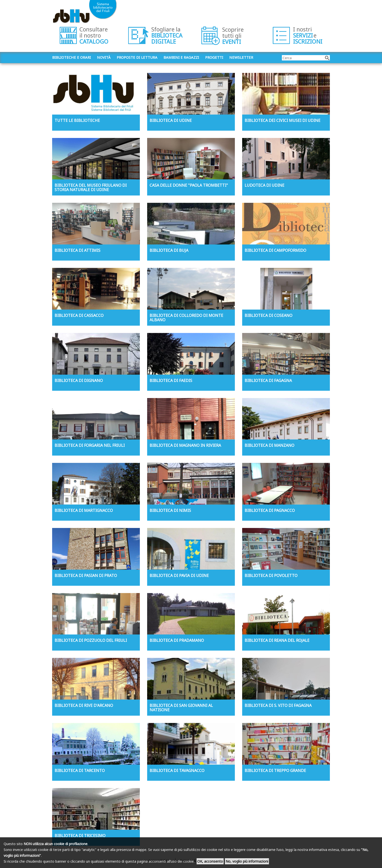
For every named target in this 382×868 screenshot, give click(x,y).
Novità (104, 57)
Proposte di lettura (137, 57)
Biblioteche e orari (72, 57)
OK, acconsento (210, 861)
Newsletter (241, 57)
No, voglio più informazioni (247, 861)
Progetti (214, 57)
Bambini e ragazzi (181, 57)
